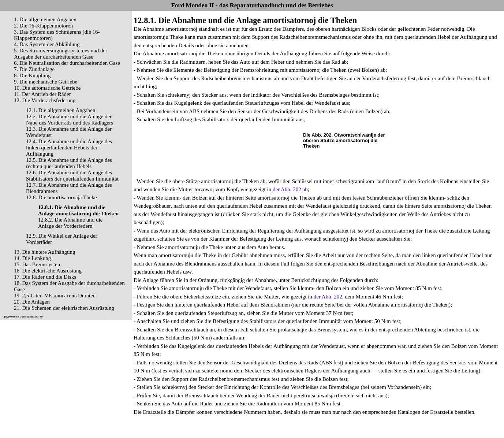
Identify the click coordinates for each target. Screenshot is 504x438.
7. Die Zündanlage (34, 69)
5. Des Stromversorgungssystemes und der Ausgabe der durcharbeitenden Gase (61, 54)
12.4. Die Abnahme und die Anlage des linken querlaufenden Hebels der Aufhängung (69, 148)
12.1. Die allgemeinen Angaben (61, 110)
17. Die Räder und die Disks (45, 277)
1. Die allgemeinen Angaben (45, 19)
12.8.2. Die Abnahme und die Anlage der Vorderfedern (70, 223)
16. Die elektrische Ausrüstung (48, 271)
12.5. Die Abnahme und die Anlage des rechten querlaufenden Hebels (69, 163)
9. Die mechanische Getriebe (46, 82)
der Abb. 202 (328, 297)
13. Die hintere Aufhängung (44, 252)
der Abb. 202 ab (290, 189)
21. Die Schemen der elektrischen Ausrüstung (64, 308)
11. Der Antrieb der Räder (42, 94)
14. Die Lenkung (32, 258)
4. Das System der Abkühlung (47, 44)
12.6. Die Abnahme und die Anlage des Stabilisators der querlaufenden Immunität (72, 176)
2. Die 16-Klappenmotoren (43, 26)
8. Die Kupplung (32, 75)
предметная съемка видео (20, 317)
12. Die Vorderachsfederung (45, 100)
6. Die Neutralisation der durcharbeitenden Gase (67, 63)
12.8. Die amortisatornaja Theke (61, 197)
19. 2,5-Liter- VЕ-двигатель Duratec (55, 296)
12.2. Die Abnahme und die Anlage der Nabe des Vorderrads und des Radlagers (70, 120)
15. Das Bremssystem (38, 264)
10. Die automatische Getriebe (47, 88)
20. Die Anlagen (32, 302)
